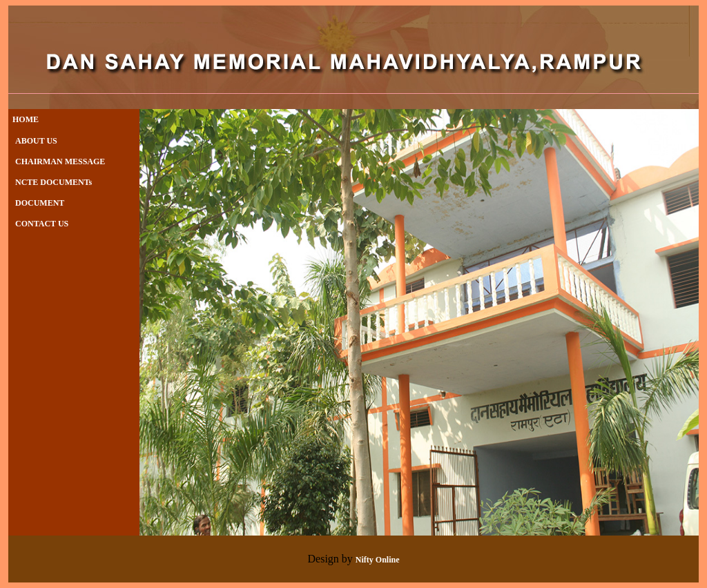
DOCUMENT (40, 203)
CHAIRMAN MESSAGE (60, 161)
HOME (23, 119)
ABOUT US (36, 141)
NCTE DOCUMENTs (54, 182)
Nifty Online (378, 560)
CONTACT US (42, 224)
